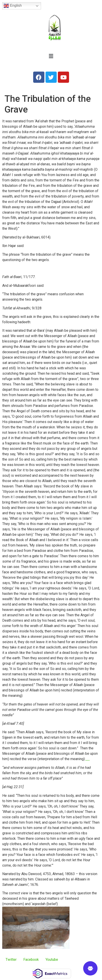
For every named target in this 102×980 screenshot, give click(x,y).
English (13, 6)
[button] (51, 56)
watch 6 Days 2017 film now (88, 760)
